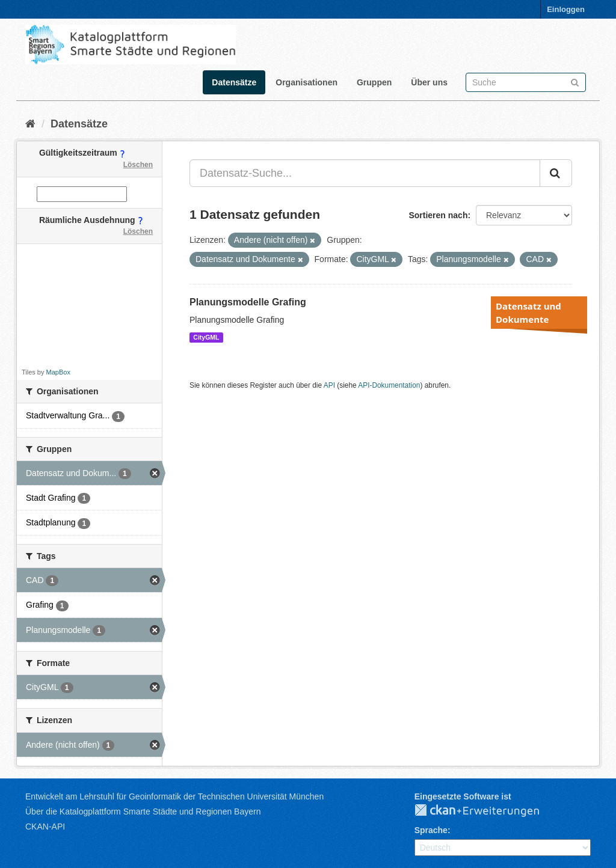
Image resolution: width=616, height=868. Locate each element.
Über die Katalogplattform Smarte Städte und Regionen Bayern (143, 811)
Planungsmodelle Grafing (248, 302)
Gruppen (374, 82)
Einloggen (566, 9)
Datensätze (234, 82)
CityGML (206, 337)
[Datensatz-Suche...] (365, 173)
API (329, 385)
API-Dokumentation (389, 385)
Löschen (138, 165)
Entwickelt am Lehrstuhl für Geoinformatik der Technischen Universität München (174, 796)
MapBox (58, 372)
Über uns (429, 82)
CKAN (487, 811)
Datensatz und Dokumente (528, 313)
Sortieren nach (438, 215)
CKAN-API (45, 827)
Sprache (431, 830)
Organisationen (306, 82)
